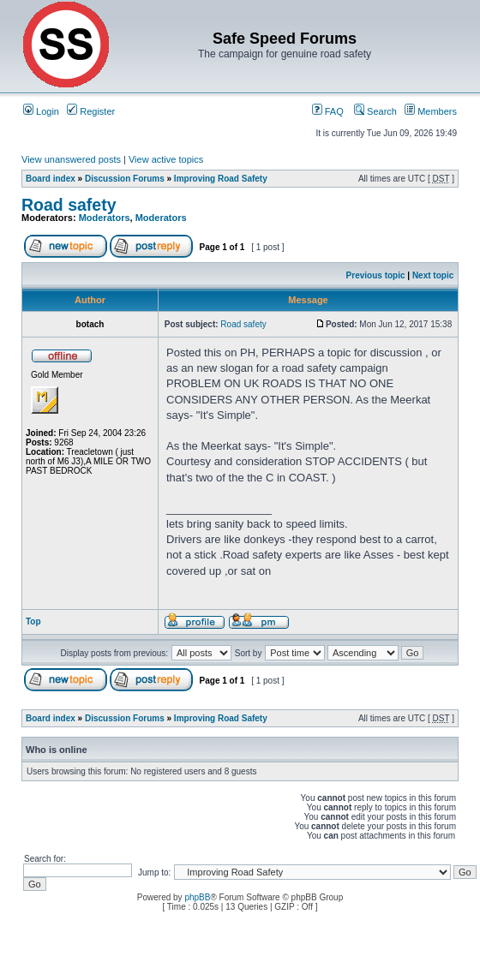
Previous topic (376, 275)
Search (375, 111)
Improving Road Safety (221, 179)
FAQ (328, 111)
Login (41, 111)
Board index (51, 179)
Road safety (69, 205)
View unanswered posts (71, 159)
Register (91, 111)
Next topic (433, 275)
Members (431, 111)
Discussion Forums (125, 179)
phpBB (197, 897)
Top (33, 621)
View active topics (166, 159)
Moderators (105, 218)
